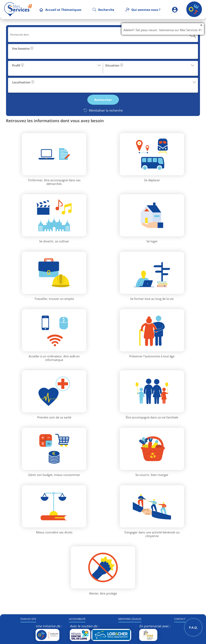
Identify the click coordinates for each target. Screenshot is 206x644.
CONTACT (180, 619)
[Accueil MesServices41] (18, 10)
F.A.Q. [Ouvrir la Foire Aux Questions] (193, 627)
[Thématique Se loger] (152, 215)
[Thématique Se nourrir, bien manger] (152, 449)
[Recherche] (103, 10)
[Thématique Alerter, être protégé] (103, 567)
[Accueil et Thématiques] (60, 10)
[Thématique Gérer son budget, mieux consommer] (54, 449)
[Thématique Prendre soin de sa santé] (54, 391)
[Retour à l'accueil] (194, 16)
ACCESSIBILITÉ (77, 619)
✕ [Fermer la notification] (201, 25)
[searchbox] (100, 35)
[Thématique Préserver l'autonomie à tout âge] (152, 330)
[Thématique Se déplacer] (152, 154)
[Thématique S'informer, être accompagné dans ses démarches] (54, 154)
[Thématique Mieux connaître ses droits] (54, 506)
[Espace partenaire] (175, 10)
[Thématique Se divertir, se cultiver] (54, 215)
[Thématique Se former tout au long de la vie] (152, 273)
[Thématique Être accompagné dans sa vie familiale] (152, 391)
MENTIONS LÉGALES (130, 619)
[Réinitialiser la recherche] (103, 110)
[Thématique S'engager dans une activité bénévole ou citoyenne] (152, 506)
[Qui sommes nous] (143, 10)
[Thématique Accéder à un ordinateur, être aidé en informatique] (54, 330)
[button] (103, 51)
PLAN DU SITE (28, 619)
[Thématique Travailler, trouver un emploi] (54, 273)
